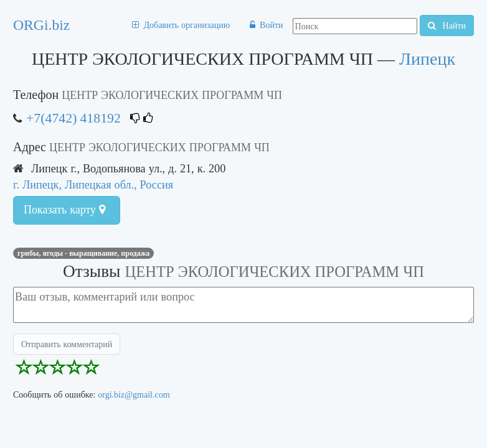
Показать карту (64, 210)
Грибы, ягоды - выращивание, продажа (83, 253)
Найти (447, 26)
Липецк (427, 59)
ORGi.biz (41, 25)
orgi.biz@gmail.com (134, 394)
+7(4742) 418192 (73, 118)
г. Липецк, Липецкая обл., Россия (93, 184)
